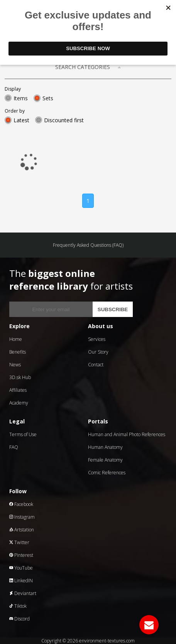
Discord (19, 619)
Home (16, 339)
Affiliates (18, 390)
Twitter (19, 542)
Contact (96, 365)
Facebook (21, 504)
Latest (21, 120)
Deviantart (23, 593)
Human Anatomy (105, 447)
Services (97, 339)
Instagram (22, 517)
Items (21, 98)
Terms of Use (23, 434)
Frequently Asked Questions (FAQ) (88, 245)
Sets (48, 98)
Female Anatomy (105, 460)
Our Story (98, 352)
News (15, 365)
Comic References (107, 473)
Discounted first (64, 120)
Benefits (18, 352)
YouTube (21, 568)
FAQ (14, 447)
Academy (19, 403)
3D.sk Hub (20, 377)
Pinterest (21, 555)
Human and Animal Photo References (127, 434)
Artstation (22, 530)
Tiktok (18, 606)
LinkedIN (21, 581)
